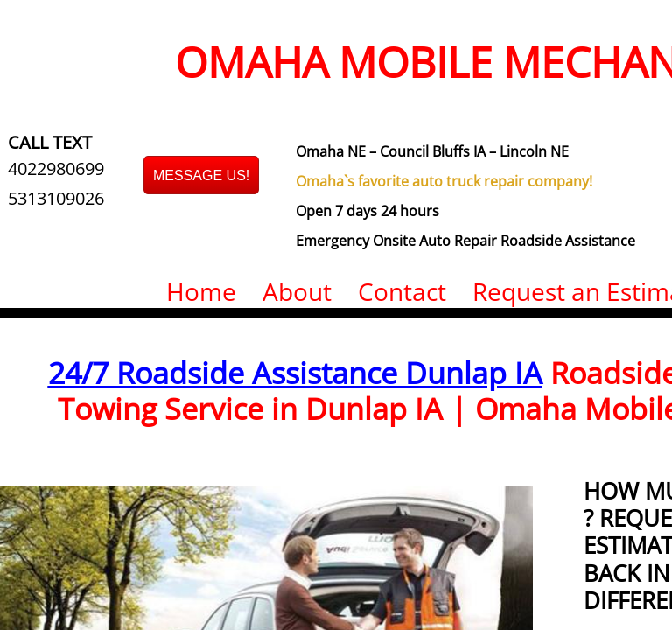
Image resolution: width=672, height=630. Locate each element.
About (297, 291)
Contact (402, 291)
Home (201, 291)
